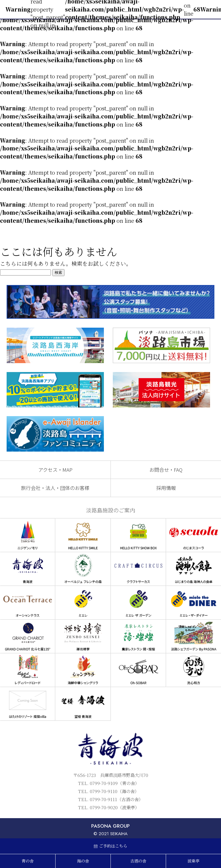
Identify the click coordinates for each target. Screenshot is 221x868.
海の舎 (83, 861)
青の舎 (28, 861)
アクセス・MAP (55, 470)
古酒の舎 (138, 861)
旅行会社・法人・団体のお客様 (55, 488)
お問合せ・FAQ (166, 470)
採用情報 (166, 488)
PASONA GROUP (110, 826)
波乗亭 (194, 861)
